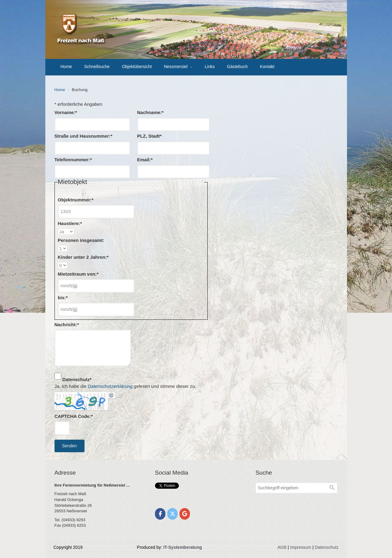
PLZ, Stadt (149, 136)
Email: (145, 160)
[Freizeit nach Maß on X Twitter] (173, 514)
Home (66, 67)
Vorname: (66, 112)
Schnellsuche (97, 67)
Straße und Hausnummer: (83, 136)
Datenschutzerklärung (110, 386)
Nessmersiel (176, 67)
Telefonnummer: (73, 160)
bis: (63, 298)
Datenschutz (77, 379)
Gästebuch (237, 67)
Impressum (301, 547)
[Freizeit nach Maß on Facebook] (160, 514)
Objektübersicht (137, 67)
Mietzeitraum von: (78, 274)
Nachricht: (67, 325)
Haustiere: (70, 223)
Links (210, 67)
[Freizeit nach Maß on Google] (185, 514)
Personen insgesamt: (81, 240)
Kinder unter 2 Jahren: (83, 257)
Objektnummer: (76, 200)
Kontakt (267, 67)
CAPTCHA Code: (74, 416)
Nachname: (151, 112)
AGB (282, 547)
